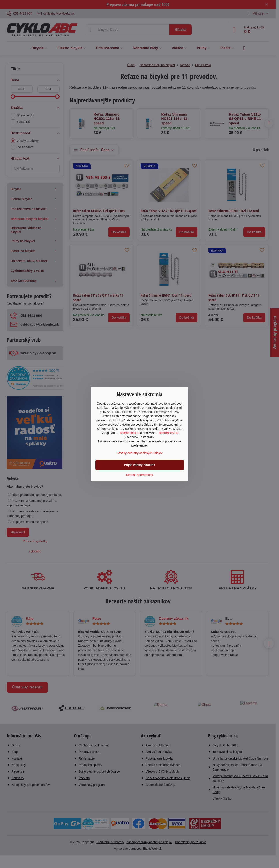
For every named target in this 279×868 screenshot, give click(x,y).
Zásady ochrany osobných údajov (139, 453)
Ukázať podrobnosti (140, 475)
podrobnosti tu (130, 433)
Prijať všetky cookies (139, 465)
